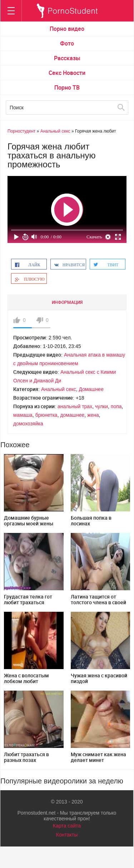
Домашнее (91, 389)
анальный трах (75, 406)
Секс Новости (67, 73)
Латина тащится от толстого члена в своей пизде (98, 602)
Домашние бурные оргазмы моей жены (29, 521)
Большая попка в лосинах (91, 521)
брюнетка (46, 415)
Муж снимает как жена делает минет (98, 757)
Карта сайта (67, 826)
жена (93, 415)
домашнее (72, 415)
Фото (67, 43)
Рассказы (67, 58)
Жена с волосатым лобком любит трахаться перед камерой (26, 684)
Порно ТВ (67, 87)
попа (116, 406)
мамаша (23, 415)
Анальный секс (59, 389)
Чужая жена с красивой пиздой (99, 678)
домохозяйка (28, 424)
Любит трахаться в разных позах (26, 757)
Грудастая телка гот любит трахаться (28, 599)
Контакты (67, 835)
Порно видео (67, 29)
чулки (101, 406)
